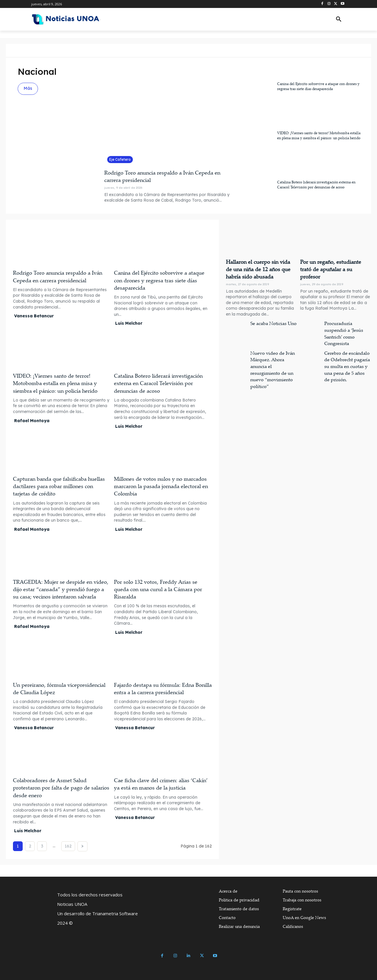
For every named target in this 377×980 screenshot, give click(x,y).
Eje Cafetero (120, 159)
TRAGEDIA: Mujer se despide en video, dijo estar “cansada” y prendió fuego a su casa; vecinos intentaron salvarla (61, 589)
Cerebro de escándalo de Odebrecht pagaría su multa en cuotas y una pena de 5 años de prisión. (348, 359)
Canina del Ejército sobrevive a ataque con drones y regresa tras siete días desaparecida (318, 86)
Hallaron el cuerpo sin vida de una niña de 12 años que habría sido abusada (258, 268)
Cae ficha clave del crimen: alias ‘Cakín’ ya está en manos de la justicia (161, 784)
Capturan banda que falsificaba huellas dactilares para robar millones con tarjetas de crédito (59, 486)
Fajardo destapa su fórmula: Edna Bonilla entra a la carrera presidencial (163, 688)
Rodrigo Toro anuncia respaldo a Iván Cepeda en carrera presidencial (58, 276)
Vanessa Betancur (34, 316)
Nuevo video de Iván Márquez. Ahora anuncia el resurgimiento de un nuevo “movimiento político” (273, 359)
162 (68, 846)
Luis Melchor (129, 323)
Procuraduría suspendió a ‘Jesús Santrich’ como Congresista (347, 326)
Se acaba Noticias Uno (271, 320)
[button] (339, 19)
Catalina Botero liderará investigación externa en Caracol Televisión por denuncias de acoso (316, 185)
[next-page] (82, 846)
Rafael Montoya (32, 421)
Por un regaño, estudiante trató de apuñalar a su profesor (333, 265)
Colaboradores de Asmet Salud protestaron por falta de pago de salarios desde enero (61, 787)
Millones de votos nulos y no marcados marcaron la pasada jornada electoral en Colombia (161, 486)
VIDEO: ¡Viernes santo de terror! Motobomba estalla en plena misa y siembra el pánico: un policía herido (319, 135)
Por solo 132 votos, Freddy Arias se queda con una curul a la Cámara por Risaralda (158, 589)
